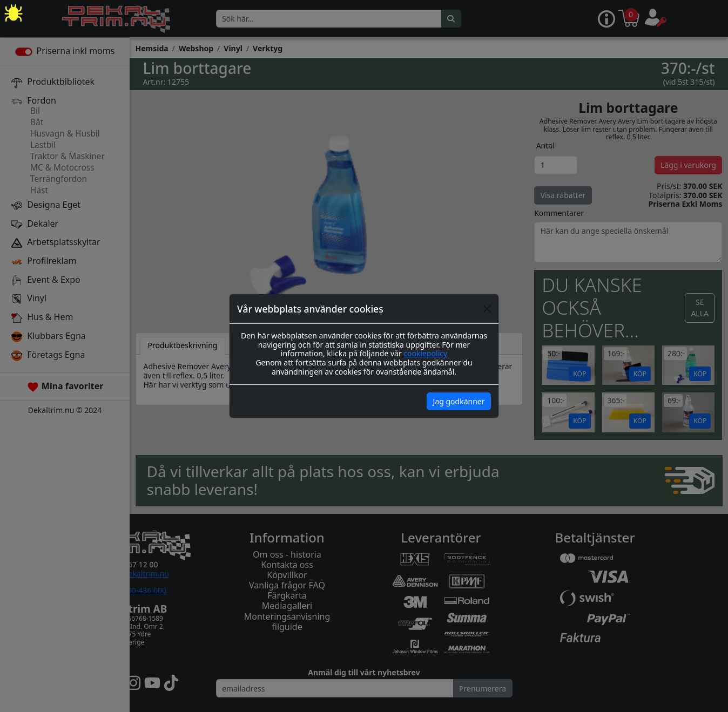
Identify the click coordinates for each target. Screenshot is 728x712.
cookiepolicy (425, 353)
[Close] (487, 309)
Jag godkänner (459, 401)
